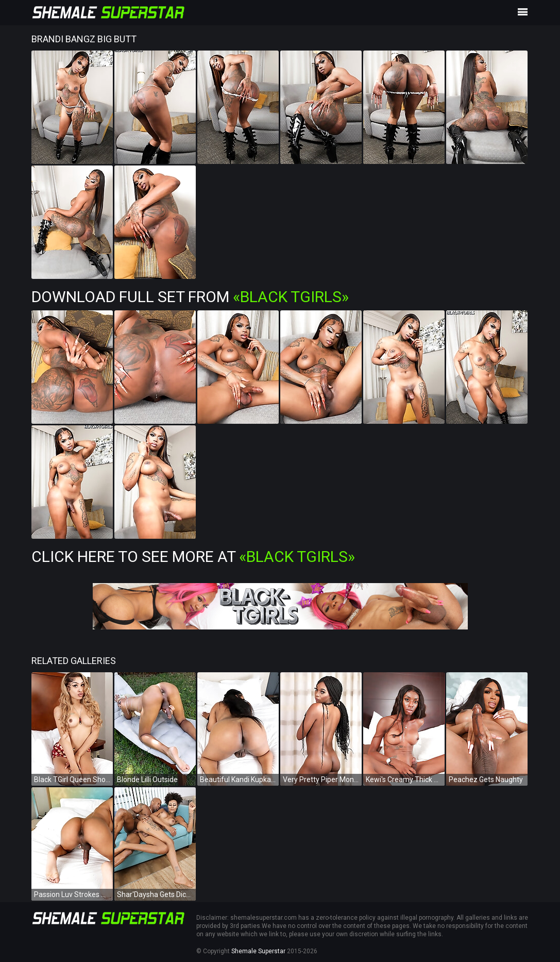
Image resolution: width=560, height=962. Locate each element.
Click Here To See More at (193, 557)
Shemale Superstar (258, 951)
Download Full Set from (190, 297)
